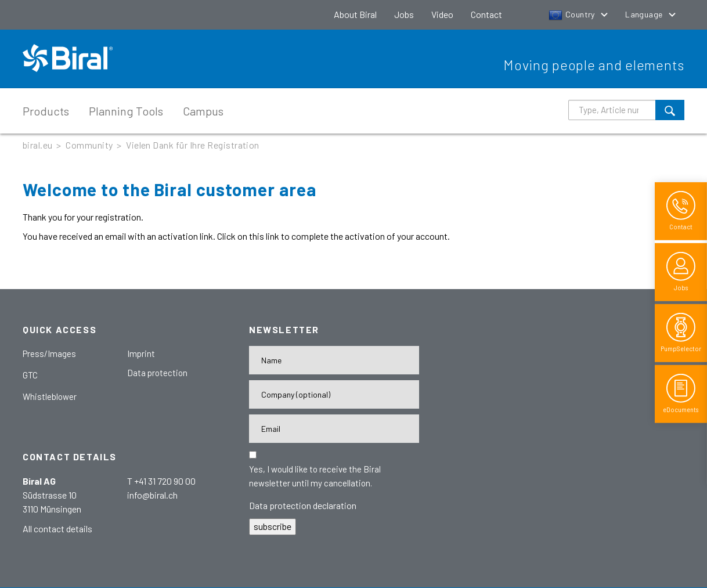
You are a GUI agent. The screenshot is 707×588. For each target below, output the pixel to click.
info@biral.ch (152, 495)
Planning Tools (126, 111)
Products (46, 111)
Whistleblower (50, 396)
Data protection (157, 373)
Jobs (404, 14)
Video (442, 14)
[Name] (334, 360)
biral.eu (38, 145)
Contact (486, 14)
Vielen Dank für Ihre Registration (193, 145)
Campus (203, 111)
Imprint (141, 353)
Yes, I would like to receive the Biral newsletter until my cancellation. (315, 476)
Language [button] (645, 14)
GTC (30, 375)
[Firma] (334, 394)
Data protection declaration (303, 505)
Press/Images (49, 353)
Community (89, 145)
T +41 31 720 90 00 (161, 481)
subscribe (273, 526)
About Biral (355, 14)
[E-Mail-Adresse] (334, 429)
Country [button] (573, 14)
